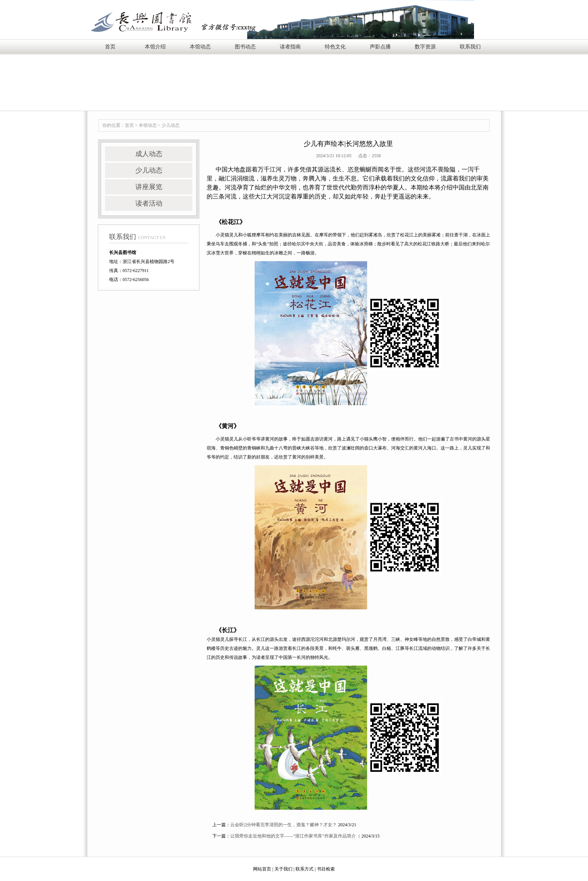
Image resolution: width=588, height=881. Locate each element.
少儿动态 (171, 125)
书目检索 (326, 869)
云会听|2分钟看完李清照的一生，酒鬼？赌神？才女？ (283, 825)
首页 (110, 47)
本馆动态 (200, 47)
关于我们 (283, 869)
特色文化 (335, 47)
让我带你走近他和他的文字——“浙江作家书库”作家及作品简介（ (295, 836)
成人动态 (149, 154)
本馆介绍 (155, 47)
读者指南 (290, 47)
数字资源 (425, 47)
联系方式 (304, 869)
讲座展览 (149, 187)
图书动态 (245, 47)
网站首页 (262, 869)
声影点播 (380, 47)
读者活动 (149, 203)
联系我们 (470, 47)
